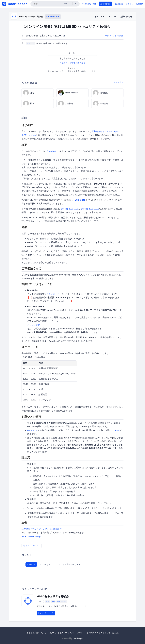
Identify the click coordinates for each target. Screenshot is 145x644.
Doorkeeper (78, 638)
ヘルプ (51, 633)
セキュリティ (62, 601)
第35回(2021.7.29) (70, 209)
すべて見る (119, 82)
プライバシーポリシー (75, 633)
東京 (48, 601)
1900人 (40, 601)
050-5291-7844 (89, 4)
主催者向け (105, 4)
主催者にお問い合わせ (36, 633)
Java (117, 430)
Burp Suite (52, 151)
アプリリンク (34, 325)
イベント (99, 17)
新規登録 (119, 4)
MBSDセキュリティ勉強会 (31, 17)
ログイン (130, 4)
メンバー (112, 17)
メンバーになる (53, 17)
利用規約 (59, 633)
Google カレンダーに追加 (114, 36)
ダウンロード (53, 294)
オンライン (31, 43)
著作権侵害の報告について (99, 633)
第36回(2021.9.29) (90, 209)
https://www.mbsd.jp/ (32, 536)
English (140, 4)
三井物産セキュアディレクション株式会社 (42, 529)
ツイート (36, 546)
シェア (26, 546)
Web (53, 601)
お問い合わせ (126, 17)
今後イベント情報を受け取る (72, 63)
